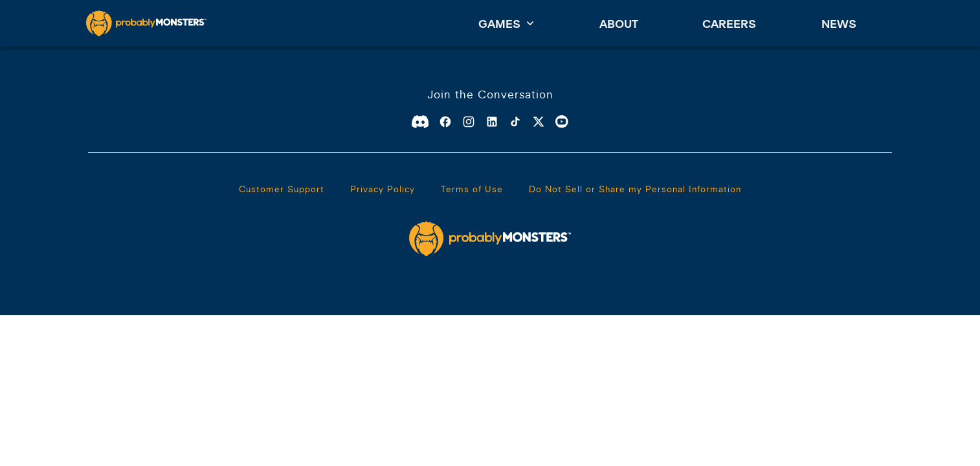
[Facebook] (445, 122)
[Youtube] (562, 122)
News (839, 24)
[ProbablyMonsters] (146, 23)
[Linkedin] (492, 122)
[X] (539, 122)
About (619, 24)
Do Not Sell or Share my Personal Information (635, 189)
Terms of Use (472, 189)
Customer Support (282, 189)
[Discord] (420, 122)
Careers (729, 24)
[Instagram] (469, 122)
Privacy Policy (383, 189)
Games (506, 23)
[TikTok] (515, 122)
